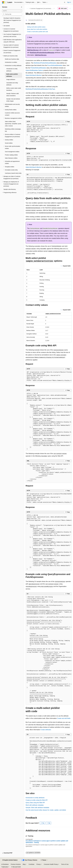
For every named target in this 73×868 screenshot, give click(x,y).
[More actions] (70, 8)
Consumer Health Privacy (51, 864)
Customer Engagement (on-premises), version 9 (42, 8)
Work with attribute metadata (35, 805)
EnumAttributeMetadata (55, 65)
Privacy (38, 864)
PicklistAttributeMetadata (38, 68)
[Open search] (65, 2)
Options (41, 70)
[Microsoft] (3, 2)
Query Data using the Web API (35, 803)
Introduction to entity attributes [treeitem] (12, 70)
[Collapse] (22, 7)
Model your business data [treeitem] (12, 59)
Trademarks (5, 867)
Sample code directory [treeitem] (10, 189)
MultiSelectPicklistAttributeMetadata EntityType (40, 89)
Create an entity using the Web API (37, 800)
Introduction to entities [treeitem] (11, 62)
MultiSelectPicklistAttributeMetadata (42, 53)
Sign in (69, 2)
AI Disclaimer (5, 864)
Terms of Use (65, 864)
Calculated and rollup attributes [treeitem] (12, 84)
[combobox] (12, 11)
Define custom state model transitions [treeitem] (14, 89)
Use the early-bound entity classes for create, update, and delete (46, 810)
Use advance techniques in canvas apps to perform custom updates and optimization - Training (47, 842)
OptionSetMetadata (32, 70)
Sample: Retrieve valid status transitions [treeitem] (13, 95)
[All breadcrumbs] (27, 8)
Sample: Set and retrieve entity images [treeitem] (13, 100)
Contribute (31, 864)
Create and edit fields (64, 718)
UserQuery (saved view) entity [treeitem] (13, 173)
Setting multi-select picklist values (36, 27)
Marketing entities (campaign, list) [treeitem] (13, 130)
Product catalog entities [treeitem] (11, 155)
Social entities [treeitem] (9, 143)
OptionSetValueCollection (34, 75)
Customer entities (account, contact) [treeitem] (12, 114)
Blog (24, 864)
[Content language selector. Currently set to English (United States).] (10, 860)
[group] (49, 159)
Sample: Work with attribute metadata (37, 808)
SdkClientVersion (33, 50)
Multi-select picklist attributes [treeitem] (12, 75)
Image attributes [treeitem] (11, 79)
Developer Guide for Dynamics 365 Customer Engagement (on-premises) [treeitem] (12, 20)
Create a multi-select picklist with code (37, 32)
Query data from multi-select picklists (37, 29)
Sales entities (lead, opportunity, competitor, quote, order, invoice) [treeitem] (13, 124)
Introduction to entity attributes (35, 798)
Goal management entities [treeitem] (12, 152)
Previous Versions (16, 864)
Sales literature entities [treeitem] (11, 158)
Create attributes (46, 730)
